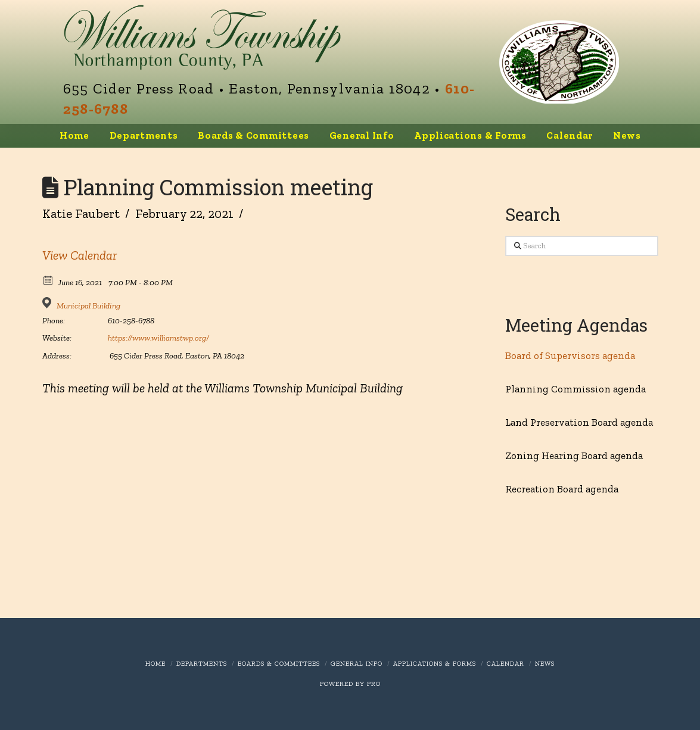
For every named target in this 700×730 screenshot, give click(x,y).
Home (155, 664)
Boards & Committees (279, 664)
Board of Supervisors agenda (570, 355)
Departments (202, 664)
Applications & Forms (435, 664)
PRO (374, 684)
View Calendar (80, 255)
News (545, 664)
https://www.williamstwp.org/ (158, 338)
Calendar (505, 664)
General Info (357, 664)
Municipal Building (88, 306)
